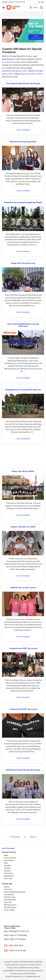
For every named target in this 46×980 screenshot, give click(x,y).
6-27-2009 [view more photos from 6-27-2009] (30, 527)
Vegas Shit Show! (19, 263)
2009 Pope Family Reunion (18, 770)
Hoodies (7, 866)
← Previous (15, 837)
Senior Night (9, 910)
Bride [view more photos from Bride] (34, 142)
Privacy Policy (13, 968)
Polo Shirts (8, 873)
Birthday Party (10, 905)
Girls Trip (8, 902)
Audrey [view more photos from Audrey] (37, 770)
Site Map (39, 962)
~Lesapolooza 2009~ (18, 648)
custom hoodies (13, 62)
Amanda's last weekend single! (18, 202)
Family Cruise (10, 897)
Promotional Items (27, 962)
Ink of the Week (8, 848)
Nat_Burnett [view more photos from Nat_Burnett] (35, 390)
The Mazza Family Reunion (18, 83)
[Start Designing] (23, 456)
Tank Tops (8, 878)
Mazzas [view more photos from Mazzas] (37, 83)
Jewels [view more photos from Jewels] (34, 648)
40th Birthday (10, 907)
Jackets (7, 868)
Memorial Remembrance (15, 892)
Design (36, 37)
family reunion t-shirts (32, 74)
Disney (7, 887)
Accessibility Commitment (14, 971)
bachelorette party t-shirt (15, 71)
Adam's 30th (17, 527)
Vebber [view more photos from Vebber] (31, 471)
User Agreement (33, 971)
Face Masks (9, 860)
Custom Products (11, 962)
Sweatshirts (9, 876)
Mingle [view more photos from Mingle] (39, 202)
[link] (13, 7)
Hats (6, 863)
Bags (6, 855)
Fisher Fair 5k (18, 471)
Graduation (9, 895)
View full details (23, 130)
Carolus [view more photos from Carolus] (32, 588)
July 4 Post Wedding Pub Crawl (22, 324)
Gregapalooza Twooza (16, 390)
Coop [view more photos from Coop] (33, 263)
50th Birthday (10, 900)
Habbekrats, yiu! (18, 588)
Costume (8, 889)
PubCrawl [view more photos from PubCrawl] (23, 326)
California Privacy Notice (29, 968)
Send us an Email (18, 950)
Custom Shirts (10, 858)
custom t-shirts (35, 965)
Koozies (7, 871)
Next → (34, 837)
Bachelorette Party (19, 142)
